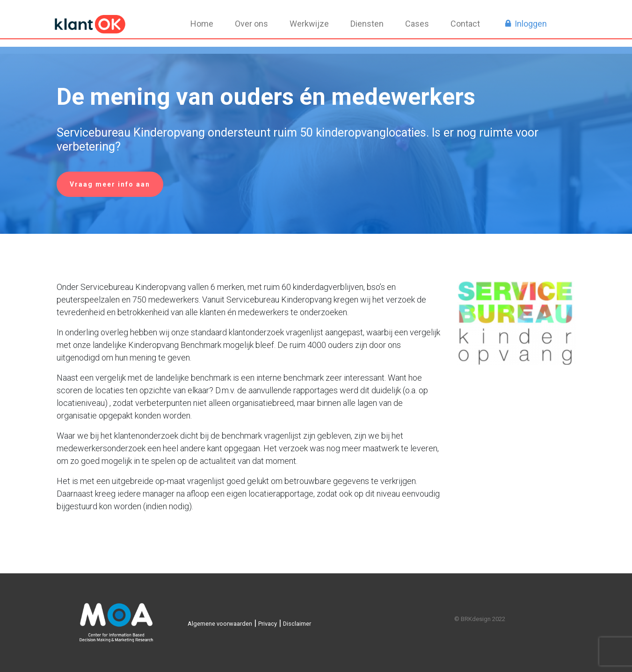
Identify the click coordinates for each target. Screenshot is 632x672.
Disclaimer (297, 624)
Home (202, 24)
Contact (465, 24)
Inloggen (531, 24)
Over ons (251, 24)
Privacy (268, 624)
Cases (417, 24)
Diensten (367, 24)
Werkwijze (309, 24)
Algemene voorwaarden (220, 624)
